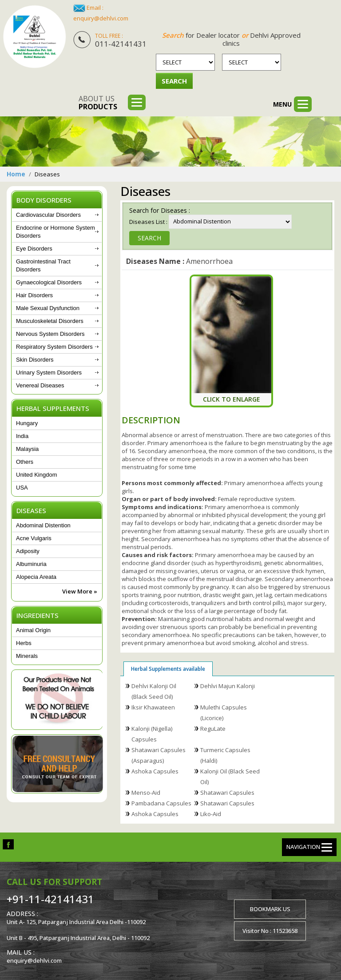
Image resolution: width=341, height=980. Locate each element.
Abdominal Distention (43, 525)
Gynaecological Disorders (49, 282)
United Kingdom (37, 475)
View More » (80, 591)
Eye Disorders (34, 249)
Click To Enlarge (232, 399)
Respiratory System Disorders (54, 347)
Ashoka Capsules (155, 771)
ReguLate (213, 729)
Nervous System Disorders (50, 334)
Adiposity (28, 551)
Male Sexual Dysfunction (48, 308)
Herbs (24, 643)
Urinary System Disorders (49, 372)
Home (16, 174)
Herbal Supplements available (168, 669)
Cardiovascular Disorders (48, 215)
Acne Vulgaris (34, 538)
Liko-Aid (211, 814)
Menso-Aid (146, 793)
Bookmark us (270, 909)
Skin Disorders (35, 360)
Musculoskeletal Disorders (50, 321)
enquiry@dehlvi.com (101, 18)
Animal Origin (33, 630)
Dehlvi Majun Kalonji (228, 686)
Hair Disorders (34, 295)
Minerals (27, 656)
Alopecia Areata (36, 577)
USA (22, 488)
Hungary (27, 423)
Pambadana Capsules (161, 803)
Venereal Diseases (40, 385)
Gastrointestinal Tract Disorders (43, 265)
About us (98, 103)
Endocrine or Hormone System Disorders (56, 232)
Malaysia (27, 449)
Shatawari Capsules (227, 793)
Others (25, 462)
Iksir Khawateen (153, 707)
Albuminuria (31, 564)
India (22, 436)
